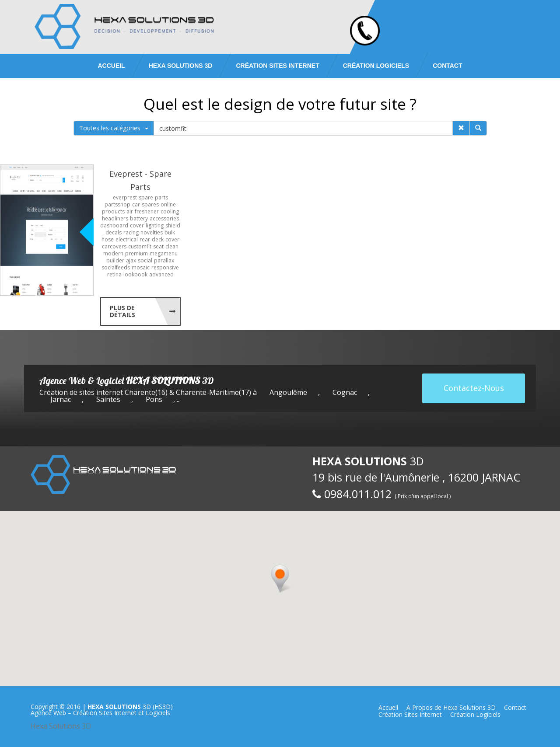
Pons (154, 399)
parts (161, 197)
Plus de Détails (122, 311)
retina (114, 274)
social (145, 260)
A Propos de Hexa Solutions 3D (451, 707)
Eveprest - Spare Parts (140, 180)
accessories (164, 218)
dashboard (114, 225)
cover (137, 225)
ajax (131, 260)
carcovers (114, 246)
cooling (170, 211)
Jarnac (61, 399)
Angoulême (288, 392)
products (113, 211)
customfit (140, 246)
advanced (161, 274)
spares (150, 204)
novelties (152, 232)
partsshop (117, 204)
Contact (447, 66)
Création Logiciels (376, 66)
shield (173, 225)
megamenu (164, 253)
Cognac (345, 392)
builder (115, 260)
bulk (170, 232)
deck (158, 239)
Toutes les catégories (114, 128)
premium (136, 253)
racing (131, 232)
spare (146, 197)
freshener (147, 211)
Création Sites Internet (277, 66)
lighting (155, 225)
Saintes (108, 399)
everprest (125, 197)
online (168, 204)
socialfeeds (116, 267)
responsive (165, 267)
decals (114, 232)
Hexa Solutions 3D (61, 726)
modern (113, 253)
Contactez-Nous (474, 388)
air (130, 211)
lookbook (135, 274)
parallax (164, 260)
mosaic (141, 267)
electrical (127, 239)
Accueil (111, 66)
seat (158, 246)
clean (172, 246)
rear (145, 239)
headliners (115, 218)
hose (108, 239)
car (136, 204)
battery (139, 218)
